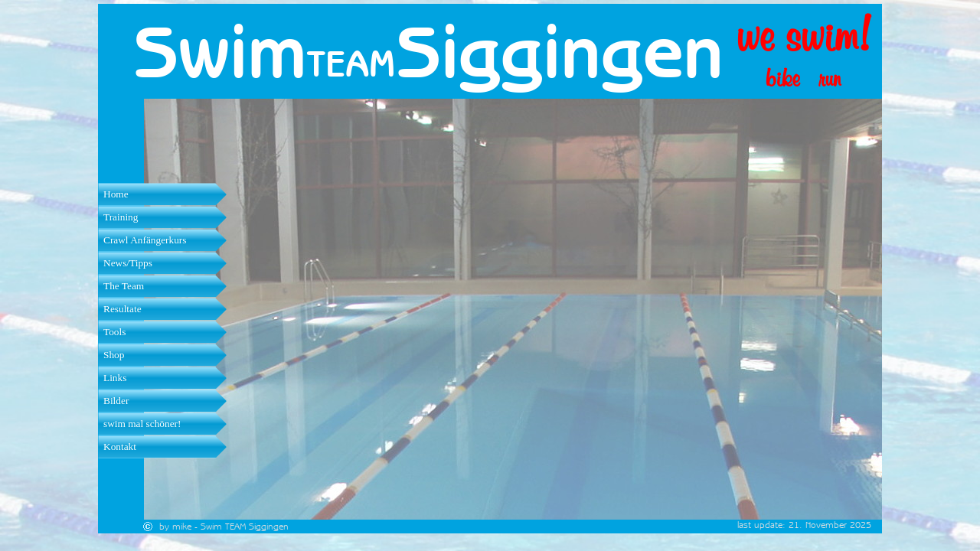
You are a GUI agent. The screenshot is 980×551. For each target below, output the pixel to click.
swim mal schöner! (142, 424)
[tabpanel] (364, 64)
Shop (114, 355)
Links (115, 378)
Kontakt (120, 447)
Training (121, 217)
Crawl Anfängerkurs (145, 240)
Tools (114, 332)
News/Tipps (128, 263)
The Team (124, 286)
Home (116, 194)
